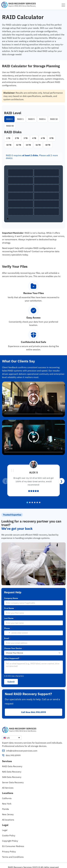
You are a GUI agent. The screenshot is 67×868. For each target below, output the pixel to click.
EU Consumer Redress (13, 843)
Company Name (11, 598)
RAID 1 (20, 119)
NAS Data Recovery (12, 768)
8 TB (51, 138)
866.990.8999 (13, 752)
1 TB (8, 138)
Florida (5, 805)
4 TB (34, 138)
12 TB (19, 145)
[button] (33, 399)
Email (7, 638)
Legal (5, 827)
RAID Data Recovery (12, 763)
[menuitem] (12, 734)
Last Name (10, 618)
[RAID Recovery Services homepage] (19, 5)
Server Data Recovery (13, 779)
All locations (8, 816)
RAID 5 (31, 119)
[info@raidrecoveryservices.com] (3, 747)
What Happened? (12, 658)
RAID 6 (42, 119)
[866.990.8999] (3, 752)
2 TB (17, 138)
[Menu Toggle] (63, 5)
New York (7, 800)
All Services (8, 784)
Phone (8, 628)
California (7, 795)
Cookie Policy (9, 832)
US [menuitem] (8, 734)
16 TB (38, 145)
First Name (10, 608)
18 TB (48, 145)
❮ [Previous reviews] (6, 481)
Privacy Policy (9, 848)
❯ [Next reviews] (61, 481)
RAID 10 (54, 119)
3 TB (26, 138)
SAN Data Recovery (12, 773)
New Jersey (8, 811)
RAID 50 (10, 126)
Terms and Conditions (13, 853)
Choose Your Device (14, 648)
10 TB (9, 145)
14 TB (28, 145)
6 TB (43, 138)
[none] (12, 734)
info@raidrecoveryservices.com (22, 747)
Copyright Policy (10, 837)
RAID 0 (9, 119)
